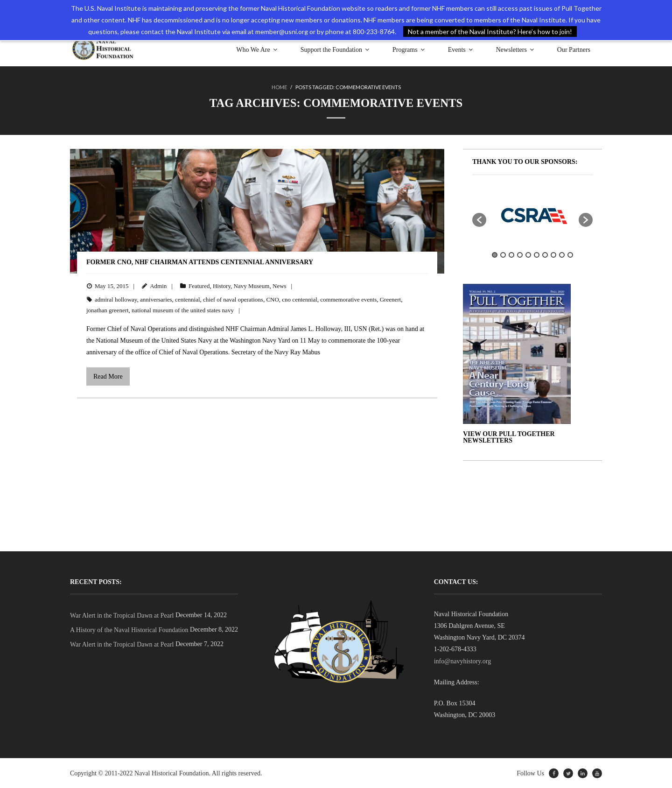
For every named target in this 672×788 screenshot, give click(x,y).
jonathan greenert (108, 310)
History (222, 285)
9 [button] (562, 254)
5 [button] (528, 254)
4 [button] (520, 254)
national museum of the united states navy (183, 310)
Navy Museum (252, 285)
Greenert (390, 299)
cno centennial (299, 299)
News (280, 285)
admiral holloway (116, 299)
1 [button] (495, 254)
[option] (532, 215)
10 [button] (570, 254)
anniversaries (156, 299)
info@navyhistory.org (463, 661)
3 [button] (511, 254)
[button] (479, 219)
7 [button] (545, 254)
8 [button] (553, 254)
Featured (199, 285)
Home (279, 87)
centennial (187, 299)
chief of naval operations (233, 299)
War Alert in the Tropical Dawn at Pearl (122, 615)
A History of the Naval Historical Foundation (129, 630)
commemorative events (348, 299)
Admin (158, 285)
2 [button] (503, 254)
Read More (108, 376)
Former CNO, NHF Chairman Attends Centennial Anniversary (200, 262)
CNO (272, 299)
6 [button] (537, 254)
